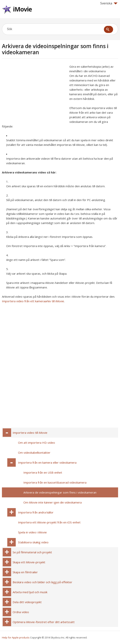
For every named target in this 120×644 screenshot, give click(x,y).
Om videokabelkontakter (34, 453)
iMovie (22, 9)
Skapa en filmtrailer (25, 572)
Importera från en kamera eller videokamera (47, 462)
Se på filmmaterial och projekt (32, 552)
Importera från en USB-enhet (43, 472)
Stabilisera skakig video (33, 542)
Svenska (109, 3)
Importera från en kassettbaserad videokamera (55, 482)
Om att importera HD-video (37, 443)
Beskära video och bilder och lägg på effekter (42, 582)
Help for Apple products (16, 637)
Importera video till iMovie (30, 433)
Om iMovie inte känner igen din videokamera (53, 502)
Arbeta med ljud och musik (30, 592)
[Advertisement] (34, 91)
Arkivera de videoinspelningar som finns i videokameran (60, 492)
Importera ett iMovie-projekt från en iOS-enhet (49, 522)
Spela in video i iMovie (32, 532)
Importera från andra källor (36, 512)
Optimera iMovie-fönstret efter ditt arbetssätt (44, 622)
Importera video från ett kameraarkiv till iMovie (33, 301)
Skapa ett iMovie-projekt (29, 562)
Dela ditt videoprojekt (27, 602)
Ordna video (21, 612)
